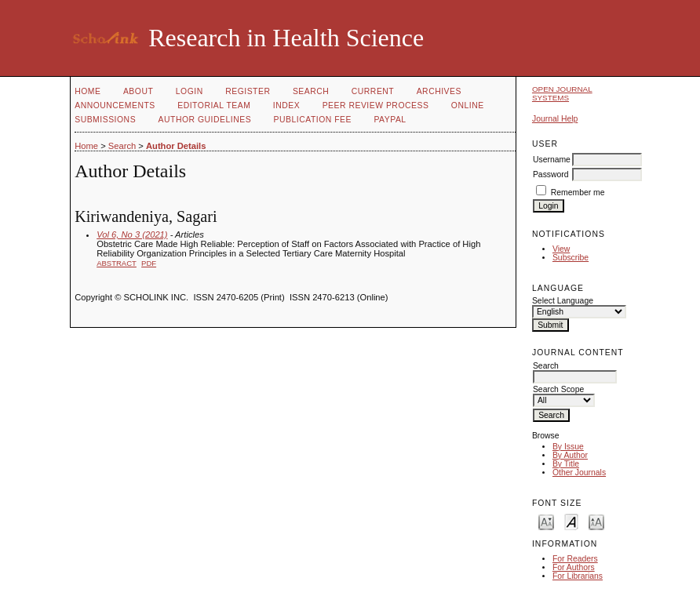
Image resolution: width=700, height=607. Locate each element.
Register (248, 91)
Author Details (176, 146)
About (138, 91)
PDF (149, 263)
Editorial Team (214, 105)
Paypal (390, 120)
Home (87, 91)
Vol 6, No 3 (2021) (132, 234)
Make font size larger (596, 521)
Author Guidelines (205, 120)
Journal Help (555, 119)
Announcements (115, 105)
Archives (439, 91)
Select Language (563, 301)
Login (190, 91)
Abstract (117, 263)
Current (373, 91)
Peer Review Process (376, 105)
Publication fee (313, 120)
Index (286, 105)
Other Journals (579, 473)
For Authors (574, 567)
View (561, 249)
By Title (566, 464)
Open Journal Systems (562, 93)
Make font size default (571, 521)
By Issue (568, 447)
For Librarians (578, 576)
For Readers (575, 559)
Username (552, 160)
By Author (570, 455)
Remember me (578, 193)
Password (551, 174)
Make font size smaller (546, 521)
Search (311, 91)
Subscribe (571, 258)
